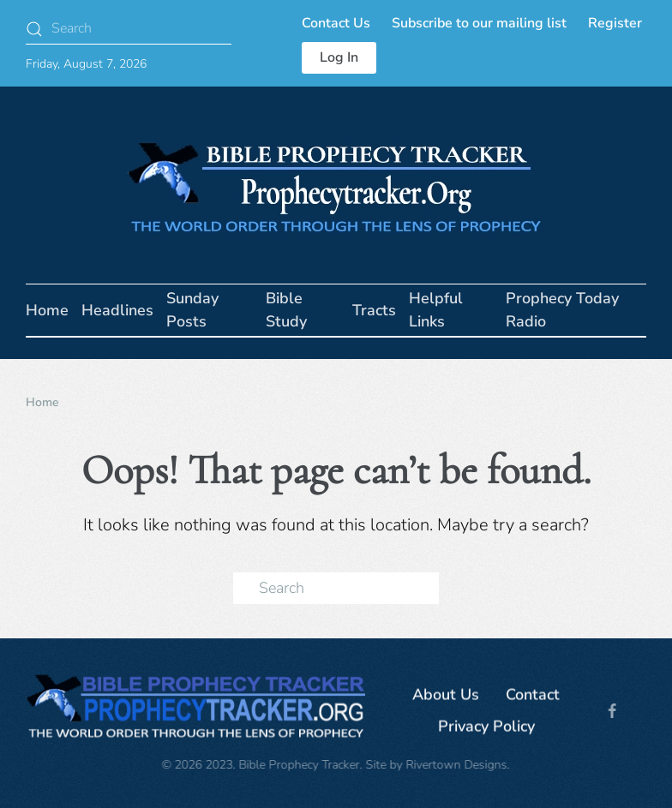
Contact (533, 697)
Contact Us (336, 23)
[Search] (129, 29)
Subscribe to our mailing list (479, 23)
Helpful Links (436, 310)
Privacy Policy (486, 728)
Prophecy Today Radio (562, 310)
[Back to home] (336, 185)
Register (615, 23)
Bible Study (286, 310)
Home (47, 310)
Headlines (117, 310)
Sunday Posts (192, 310)
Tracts (374, 310)
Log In (339, 57)
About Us (446, 697)
